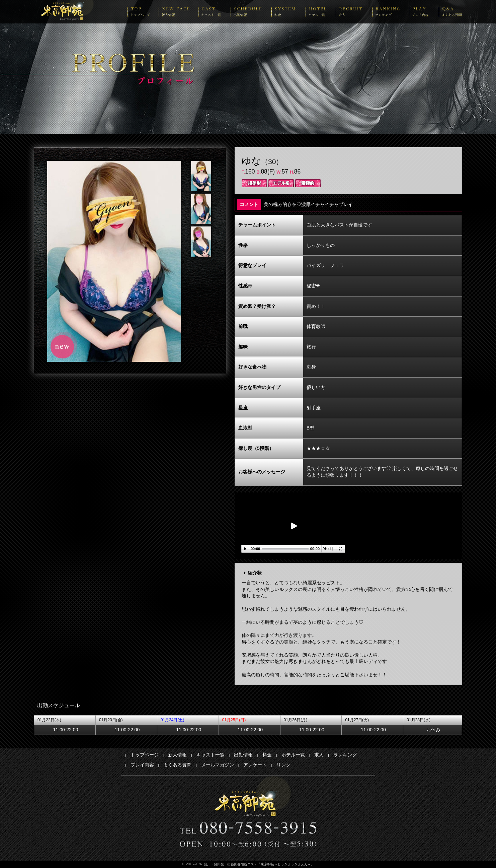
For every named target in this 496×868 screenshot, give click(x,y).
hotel (321, 12)
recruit (354, 12)
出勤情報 (243, 755)
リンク (283, 765)
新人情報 (177, 755)
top (143, 12)
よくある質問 (177, 765)
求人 (319, 755)
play (424, 12)
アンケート (255, 765)
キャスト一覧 (211, 755)
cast (214, 12)
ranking (391, 12)
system (288, 12)
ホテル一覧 (293, 755)
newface (178, 12)
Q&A (450, 12)
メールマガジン (218, 765)
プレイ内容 (142, 765)
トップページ (145, 755)
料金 (267, 755)
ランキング (345, 755)
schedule (251, 12)
